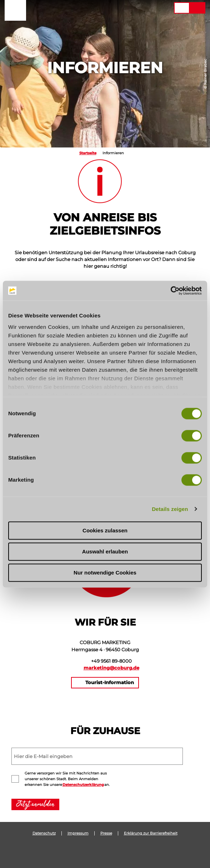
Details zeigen (170, 509)
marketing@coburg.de (111, 668)
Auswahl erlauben (105, 551)
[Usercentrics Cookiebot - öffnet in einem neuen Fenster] (171, 291)
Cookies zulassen (105, 530)
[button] (125, 8)
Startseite (88, 153)
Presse (106, 833)
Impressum (78, 833)
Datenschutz (44, 833)
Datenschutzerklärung (83, 785)
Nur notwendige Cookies (105, 573)
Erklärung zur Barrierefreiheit (151, 833)
